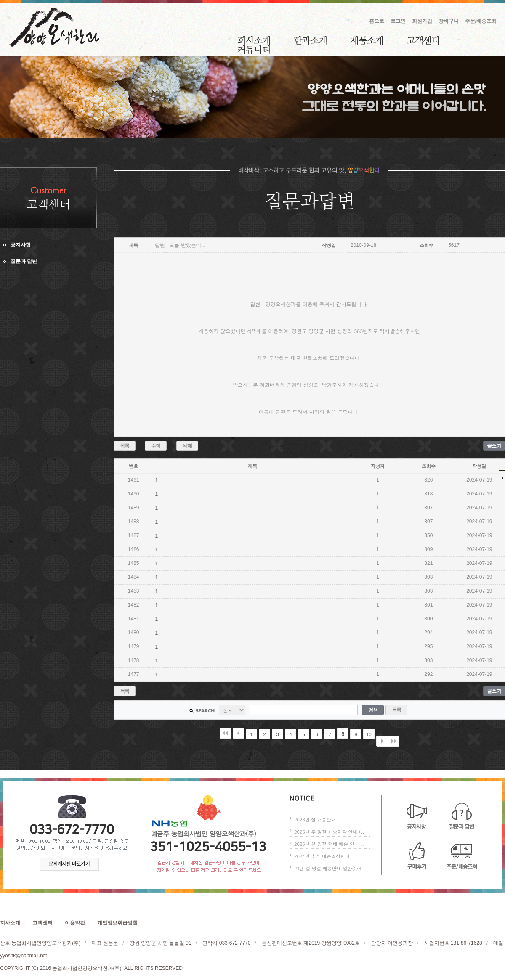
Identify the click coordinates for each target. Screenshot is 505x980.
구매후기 (417, 855)
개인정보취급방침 (117, 923)
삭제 (187, 446)
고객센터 (423, 40)
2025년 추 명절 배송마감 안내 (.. (329, 832)
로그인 (398, 21)
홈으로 (377, 21)
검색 (373, 710)
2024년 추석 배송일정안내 (322, 856)
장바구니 (449, 21)
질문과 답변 (24, 261)
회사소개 (254, 40)
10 (369, 734)
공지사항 (21, 245)
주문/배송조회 (481, 21)
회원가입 (422, 21)
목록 (125, 446)
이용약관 (75, 923)
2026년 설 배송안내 (315, 820)
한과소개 (310, 40)
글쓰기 (494, 446)
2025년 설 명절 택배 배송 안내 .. (329, 844)
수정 (156, 446)
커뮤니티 (254, 50)
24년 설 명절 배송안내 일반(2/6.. (329, 868)
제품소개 (367, 40)
